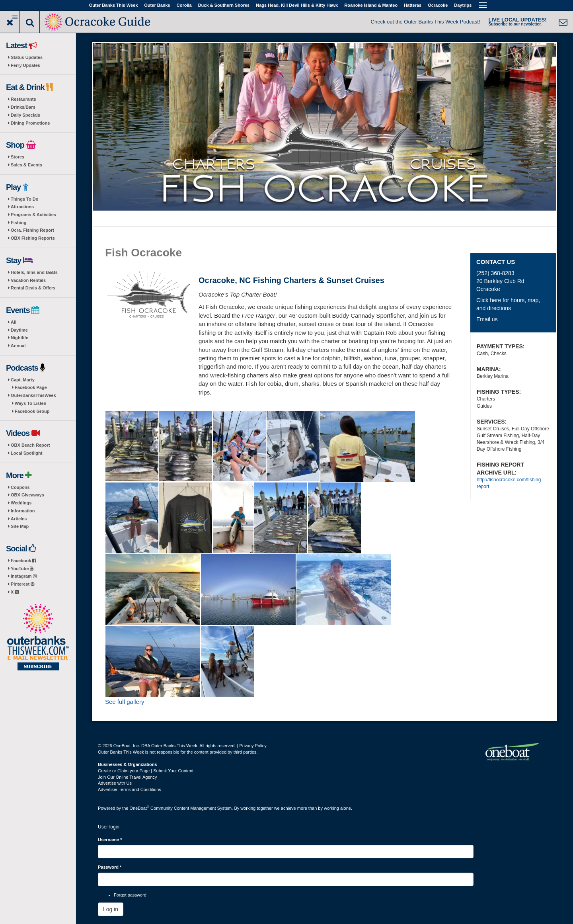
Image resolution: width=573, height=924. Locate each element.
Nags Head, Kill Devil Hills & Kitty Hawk (297, 5)
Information (23, 511)
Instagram (24, 576)
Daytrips (463, 5)
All (14, 322)
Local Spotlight (26, 453)
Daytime (19, 330)
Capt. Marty (23, 380)
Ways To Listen (30, 403)
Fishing (19, 223)
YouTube (22, 568)
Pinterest (22, 584)
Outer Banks (157, 5)
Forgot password (130, 895)
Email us (487, 319)
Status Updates (27, 57)
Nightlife (19, 338)
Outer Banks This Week (114, 5)
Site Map (20, 526)
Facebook (23, 561)
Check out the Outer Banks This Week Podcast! (426, 22)
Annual (18, 346)
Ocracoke (438, 5)
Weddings (21, 503)
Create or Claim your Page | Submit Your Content (146, 771)
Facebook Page (31, 387)
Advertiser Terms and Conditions (130, 789)
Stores (18, 157)
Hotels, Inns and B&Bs (34, 272)
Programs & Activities (33, 215)
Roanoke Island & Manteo (371, 5)
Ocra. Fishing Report (32, 230)
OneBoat (140, 808)
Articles (19, 519)
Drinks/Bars (23, 107)
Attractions (22, 207)
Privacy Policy (253, 746)
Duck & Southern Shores (224, 5)
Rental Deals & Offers (33, 288)
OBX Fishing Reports (33, 238)
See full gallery (125, 702)
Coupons (20, 487)
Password (110, 867)
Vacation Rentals (28, 280)
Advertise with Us (115, 783)
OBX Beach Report (30, 445)
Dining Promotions (30, 123)
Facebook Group (32, 411)
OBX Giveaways (27, 495)
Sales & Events (26, 165)
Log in (111, 909)
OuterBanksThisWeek (33, 395)
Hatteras (413, 5)
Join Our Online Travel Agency (128, 777)
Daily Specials (25, 115)
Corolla (184, 5)
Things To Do (24, 199)
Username (110, 840)
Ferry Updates (25, 65)
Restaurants (23, 99)
